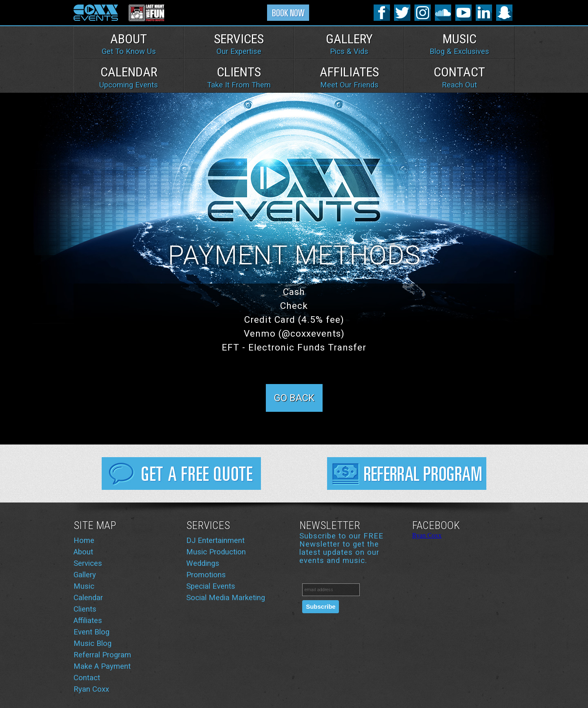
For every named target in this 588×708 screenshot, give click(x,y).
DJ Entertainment (215, 540)
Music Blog (92, 643)
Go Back (294, 398)
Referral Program (407, 473)
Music (459, 44)
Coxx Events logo (96, 13)
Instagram (423, 13)
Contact (459, 77)
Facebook (382, 13)
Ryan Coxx (91, 689)
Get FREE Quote (181, 473)
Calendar (129, 77)
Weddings (203, 563)
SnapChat (504, 13)
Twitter (402, 13)
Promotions (206, 575)
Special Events (211, 586)
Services (239, 44)
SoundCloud (443, 13)
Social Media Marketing (226, 598)
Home (84, 540)
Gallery (349, 44)
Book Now (288, 14)
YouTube (463, 13)
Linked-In (484, 13)
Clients (239, 77)
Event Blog (91, 632)
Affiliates (349, 77)
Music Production (216, 552)
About (129, 44)
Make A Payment (102, 666)
